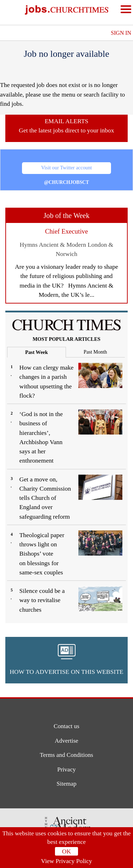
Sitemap (66, 784)
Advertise (66, 741)
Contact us (66, 726)
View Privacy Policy (67, 861)
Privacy (66, 770)
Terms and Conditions (66, 755)
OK (66, 851)
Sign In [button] (121, 33)
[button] (66, 660)
